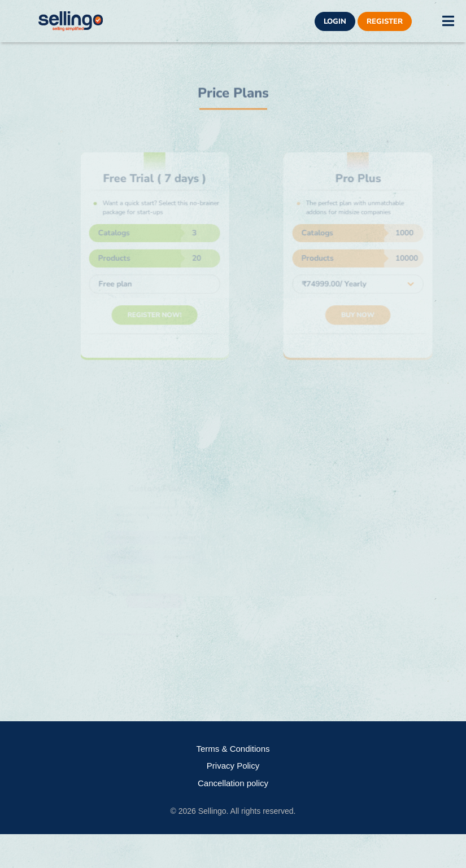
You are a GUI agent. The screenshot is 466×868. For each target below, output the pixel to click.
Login (335, 21)
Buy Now (362, 312)
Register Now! (159, 312)
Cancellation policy (233, 783)
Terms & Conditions (233, 749)
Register (385, 21)
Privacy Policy (233, 766)
